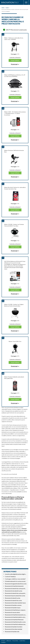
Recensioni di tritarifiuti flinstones (14, 620)
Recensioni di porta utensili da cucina (15, 596)
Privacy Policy (15, 641)
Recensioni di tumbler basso (13, 608)
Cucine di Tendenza (10, 577)
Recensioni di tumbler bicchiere (14, 627)
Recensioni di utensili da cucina (13, 600)
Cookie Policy (22, 641)
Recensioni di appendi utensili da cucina (16, 584)
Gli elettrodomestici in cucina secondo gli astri (16, 581)
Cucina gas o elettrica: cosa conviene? (15, 579)
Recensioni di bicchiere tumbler (14, 629)
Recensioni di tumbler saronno (13, 605)
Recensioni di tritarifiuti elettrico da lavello (16, 617)
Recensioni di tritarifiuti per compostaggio (16, 610)
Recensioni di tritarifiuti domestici (14, 586)
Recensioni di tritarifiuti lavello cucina (15, 622)
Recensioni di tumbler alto (12, 632)
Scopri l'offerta (15, 60)
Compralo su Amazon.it (15, 57)
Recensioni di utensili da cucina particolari (16, 593)
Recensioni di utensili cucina (13, 598)
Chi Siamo (3, 641)
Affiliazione (9, 641)
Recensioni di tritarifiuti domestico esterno (16, 615)
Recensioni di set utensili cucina (14, 591)
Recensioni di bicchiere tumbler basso (15, 603)
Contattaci (3, 642)
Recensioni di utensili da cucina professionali (16, 588)
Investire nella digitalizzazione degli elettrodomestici (16, 574)
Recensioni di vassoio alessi (12, 612)
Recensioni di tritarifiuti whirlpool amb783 (16, 624)
